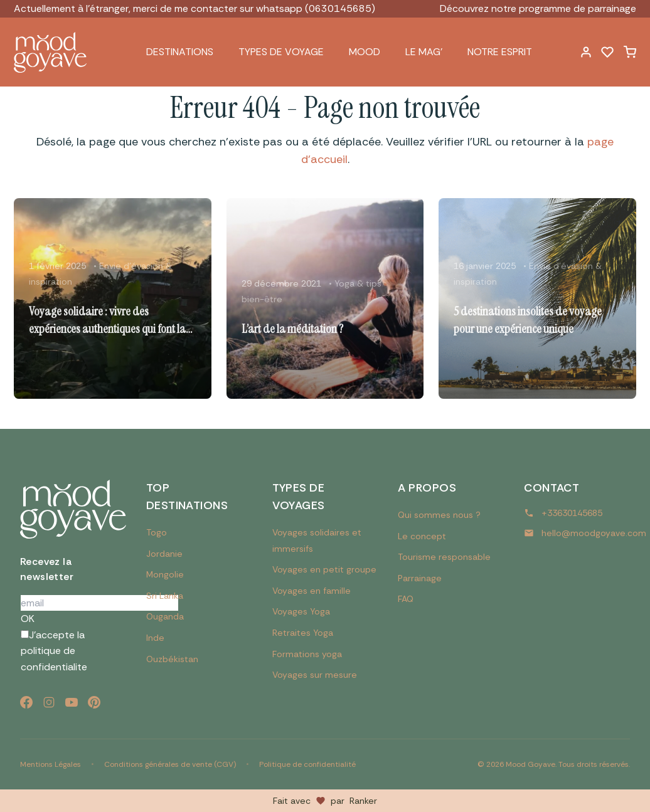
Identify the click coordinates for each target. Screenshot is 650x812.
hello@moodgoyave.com (594, 533)
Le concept (422, 536)
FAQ (406, 599)
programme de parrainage (578, 8)
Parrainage (420, 578)
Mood (365, 52)
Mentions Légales (51, 764)
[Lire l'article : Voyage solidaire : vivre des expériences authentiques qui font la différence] (113, 298)
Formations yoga (307, 654)
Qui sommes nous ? (439, 515)
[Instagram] (49, 702)
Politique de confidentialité (307, 764)
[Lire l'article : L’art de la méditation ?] (325, 298)
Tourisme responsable (444, 557)
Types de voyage (281, 52)
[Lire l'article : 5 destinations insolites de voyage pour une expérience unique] (537, 298)
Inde (155, 638)
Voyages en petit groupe (324, 569)
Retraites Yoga (303, 633)
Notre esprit (500, 52)
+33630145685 (572, 513)
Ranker (363, 801)
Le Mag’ (424, 52)
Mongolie (165, 574)
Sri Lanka (165, 596)
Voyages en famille (312, 591)
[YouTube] (72, 702)
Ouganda (165, 616)
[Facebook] (26, 702)
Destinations (180, 52)
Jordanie (164, 554)
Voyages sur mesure (315, 675)
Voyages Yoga (301, 611)
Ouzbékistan (172, 659)
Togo (157, 532)
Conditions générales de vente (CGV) (170, 764)
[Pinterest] (94, 702)
